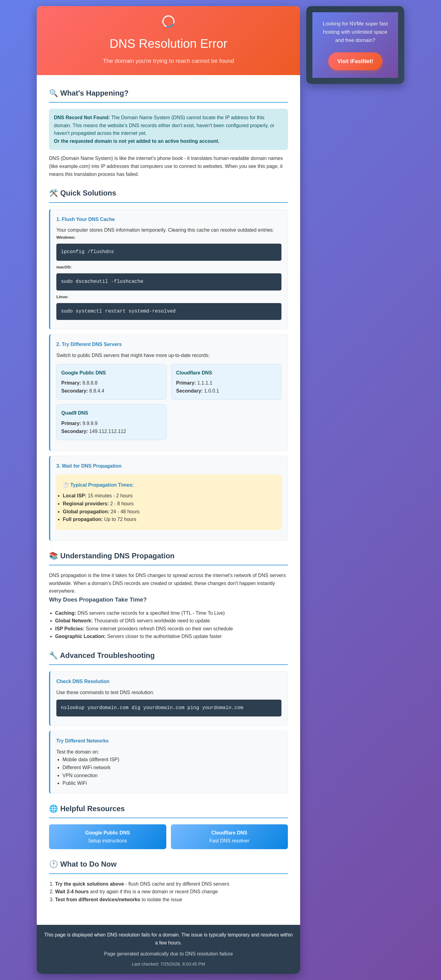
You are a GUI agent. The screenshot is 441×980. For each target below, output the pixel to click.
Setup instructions (107, 837)
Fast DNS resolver (229, 837)
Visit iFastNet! (355, 61)
